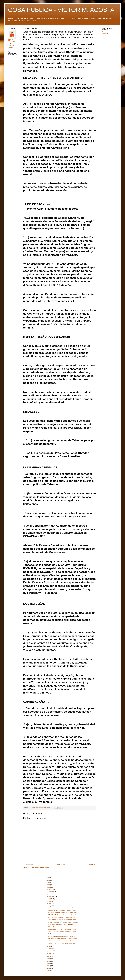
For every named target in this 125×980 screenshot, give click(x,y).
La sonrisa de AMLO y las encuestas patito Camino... (63, 929)
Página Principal (61, 865)
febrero (51, 951)
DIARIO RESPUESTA (13, 42)
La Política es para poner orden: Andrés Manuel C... (62, 934)
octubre (51, 894)
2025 (49, 880)
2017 (49, 966)
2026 (49, 878)
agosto (51, 899)
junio (50, 904)
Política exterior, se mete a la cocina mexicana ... (61, 936)
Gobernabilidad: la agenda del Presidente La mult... (62, 910)
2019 (49, 961)
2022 (49, 887)
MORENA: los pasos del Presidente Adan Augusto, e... (63, 922)
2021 (49, 956)
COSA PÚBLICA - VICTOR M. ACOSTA (61, 10)
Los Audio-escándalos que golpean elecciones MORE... (63, 913)
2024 (49, 883)
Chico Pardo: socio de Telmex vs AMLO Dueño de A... (63, 941)
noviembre (52, 892)
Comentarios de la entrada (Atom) (40, 867)
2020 (49, 959)
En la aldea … (52, 927)
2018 (49, 963)
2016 (49, 968)
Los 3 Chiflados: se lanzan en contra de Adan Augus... (63, 917)
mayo (50, 906)
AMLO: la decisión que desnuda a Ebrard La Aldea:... (63, 932)
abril (50, 946)
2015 (49, 971)
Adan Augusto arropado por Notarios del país (60, 924)
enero (50, 953)
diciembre (51, 889)
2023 (49, 885)
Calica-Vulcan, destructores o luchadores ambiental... (63, 908)
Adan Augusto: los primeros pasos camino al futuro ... (63, 920)
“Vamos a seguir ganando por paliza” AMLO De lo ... (63, 943)
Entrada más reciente (29, 865)
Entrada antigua (91, 865)
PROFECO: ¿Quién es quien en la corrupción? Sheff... (63, 939)
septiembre (52, 896)
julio (50, 901)
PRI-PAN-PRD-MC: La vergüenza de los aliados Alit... (63, 915)
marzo (51, 949)
